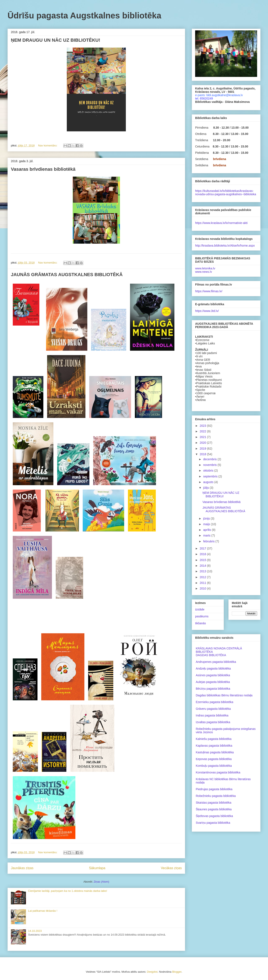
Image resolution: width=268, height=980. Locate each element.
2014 (203, 566)
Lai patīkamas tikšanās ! (43, 911)
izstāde (200, 609)
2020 (203, 443)
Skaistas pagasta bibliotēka (214, 803)
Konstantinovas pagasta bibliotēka (218, 772)
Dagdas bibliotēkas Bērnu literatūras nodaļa (224, 695)
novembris (210, 465)
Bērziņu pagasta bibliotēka (213, 689)
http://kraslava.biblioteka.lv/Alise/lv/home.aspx (225, 246)
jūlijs (206, 488)
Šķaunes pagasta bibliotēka (214, 809)
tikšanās (200, 623)
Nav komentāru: (48, 145)
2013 (203, 571)
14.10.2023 (35, 931)
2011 (203, 583)
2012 (203, 577)
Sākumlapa (97, 868)
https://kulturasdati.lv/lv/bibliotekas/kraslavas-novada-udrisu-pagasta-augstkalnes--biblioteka (226, 193)
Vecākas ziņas (171, 868)
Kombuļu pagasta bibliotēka (214, 766)
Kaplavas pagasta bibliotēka (214, 746)
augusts (209, 482)
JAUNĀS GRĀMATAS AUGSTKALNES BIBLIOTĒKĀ (67, 275)
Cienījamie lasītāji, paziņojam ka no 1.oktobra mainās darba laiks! (68, 891)
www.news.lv (204, 272)
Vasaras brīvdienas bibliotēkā (43, 169)
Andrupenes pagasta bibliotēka (216, 662)
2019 (203, 449)
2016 (203, 554)
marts (207, 535)
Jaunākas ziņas (22, 868)
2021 (203, 437)
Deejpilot (152, 972)
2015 (203, 560)
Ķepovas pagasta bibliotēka (214, 759)
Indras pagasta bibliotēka (212, 715)
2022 (203, 431)
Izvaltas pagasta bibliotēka (213, 722)
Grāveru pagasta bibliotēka (213, 709)
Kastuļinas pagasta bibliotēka (215, 752)
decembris (210, 459)
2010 (203, 588)
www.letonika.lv (205, 268)
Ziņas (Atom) (101, 882)
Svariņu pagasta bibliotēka (213, 823)
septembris (211, 476)
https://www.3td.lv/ (207, 311)
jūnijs (207, 518)
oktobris (209, 471)
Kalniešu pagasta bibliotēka (214, 739)
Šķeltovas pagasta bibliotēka (214, 816)
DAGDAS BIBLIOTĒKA (211, 655)
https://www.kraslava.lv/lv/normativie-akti (221, 223)
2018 (203, 454)
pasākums (202, 616)
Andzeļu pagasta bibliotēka (213, 668)
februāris (209, 541)
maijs (207, 524)
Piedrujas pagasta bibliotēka (214, 789)
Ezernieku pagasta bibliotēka (215, 702)
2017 (203, 548)
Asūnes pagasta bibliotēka (213, 675)
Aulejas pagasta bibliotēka (213, 682)
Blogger (177, 972)
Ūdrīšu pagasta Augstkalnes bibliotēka (84, 16)
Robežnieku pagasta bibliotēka (216, 796)
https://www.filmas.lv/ (209, 291)
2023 (203, 426)
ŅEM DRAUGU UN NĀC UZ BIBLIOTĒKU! (56, 40)
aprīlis (207, 530)
